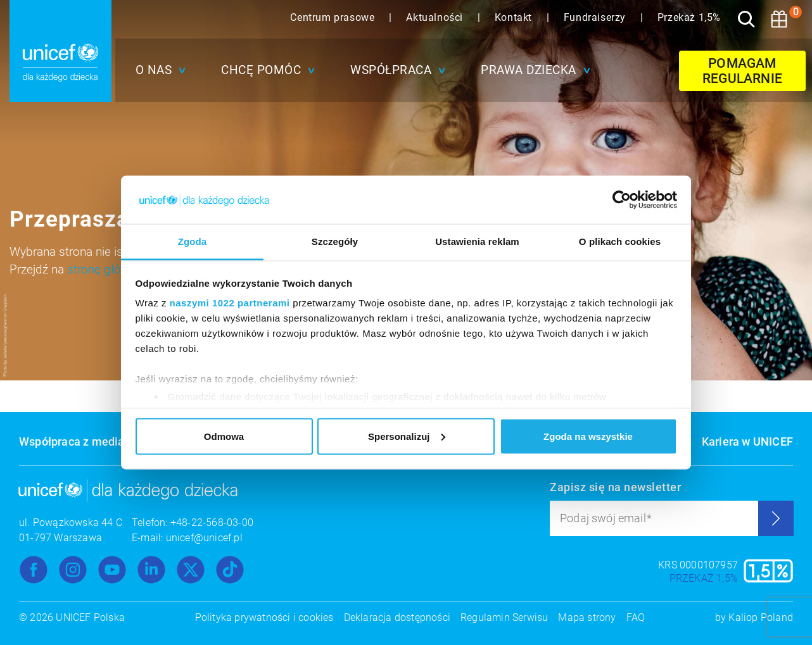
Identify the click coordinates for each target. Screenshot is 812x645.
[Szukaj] (746, 19)
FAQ (636, 617)
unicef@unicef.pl (204, 538)
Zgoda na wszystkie (588, 436)
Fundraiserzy (596, 17)
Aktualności (436, 17)
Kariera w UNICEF (747, 441)
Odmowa (224, 436)
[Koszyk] (779, 19)
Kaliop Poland (761, 617)
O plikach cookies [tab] (620, 241)
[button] (158, 70)
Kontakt (515, 17)
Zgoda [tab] (193, 241)
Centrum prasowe (334, 17)
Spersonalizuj (407, 436)
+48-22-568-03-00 (212, 523)
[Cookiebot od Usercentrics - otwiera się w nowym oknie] (622, 200)
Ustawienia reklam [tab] (477, 241)
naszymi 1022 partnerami (230, 303)
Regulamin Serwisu (504, 617)
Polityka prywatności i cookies (264, 617)
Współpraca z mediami (79, 441)
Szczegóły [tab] (335, 241)
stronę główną (105, 269)
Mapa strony (587, 617)
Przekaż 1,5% (689, 17)
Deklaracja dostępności (397, 617)
